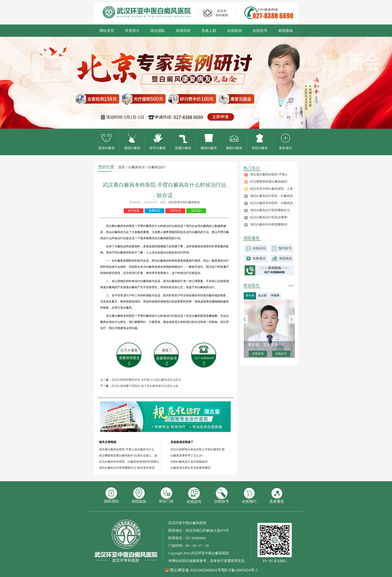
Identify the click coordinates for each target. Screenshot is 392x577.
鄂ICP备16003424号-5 (239, 570)
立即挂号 (175, 211)
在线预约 (249, 495)
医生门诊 (166, 495)
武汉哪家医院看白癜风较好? (269, 182)
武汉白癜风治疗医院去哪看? (269, 217)
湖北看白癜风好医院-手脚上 (269, 174)
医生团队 (158, 31)
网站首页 (107, 31)
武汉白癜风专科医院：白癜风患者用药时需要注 (129, 462)
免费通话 (259, 258)
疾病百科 (183, 31)
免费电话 (155, 211)
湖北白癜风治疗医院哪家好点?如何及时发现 (127, 468)
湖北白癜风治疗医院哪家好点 (270, 210)
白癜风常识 (137, 167)
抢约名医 (134, 211)
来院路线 (285, 31)
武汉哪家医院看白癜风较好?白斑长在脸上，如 (128, 456)
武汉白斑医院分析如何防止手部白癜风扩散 (198, 449)
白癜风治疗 (156, 167)
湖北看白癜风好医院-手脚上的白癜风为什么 (127, 449)
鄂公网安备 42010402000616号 (196, 570)
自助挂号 (260, 31)
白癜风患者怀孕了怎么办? (187, 456)
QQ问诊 (196, 211)
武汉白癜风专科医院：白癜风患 (272, 203)
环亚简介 (132, 31)
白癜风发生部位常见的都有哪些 (190, 468)
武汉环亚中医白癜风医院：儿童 (272, 189)
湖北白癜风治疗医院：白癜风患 (272, 196)
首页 (122, 167)
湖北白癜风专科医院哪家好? (269, 224)
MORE (291, 286)
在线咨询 (234, 31)
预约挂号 (285, 248)
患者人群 (209, 31)
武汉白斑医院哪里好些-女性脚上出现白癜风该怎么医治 (146, 380)
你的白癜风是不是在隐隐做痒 (189, 462)
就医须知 (111, 495)
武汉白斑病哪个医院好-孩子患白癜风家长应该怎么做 (145, 386)
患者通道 (277, 495)
